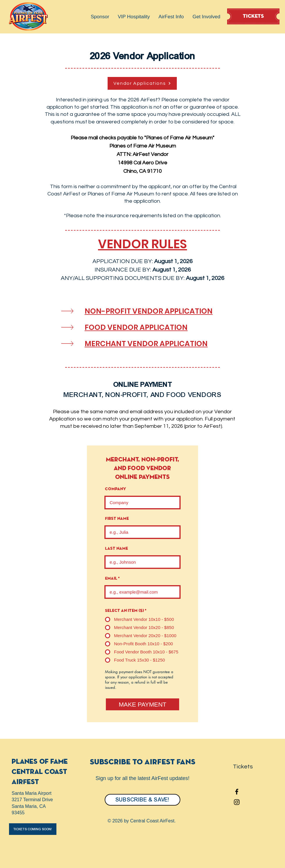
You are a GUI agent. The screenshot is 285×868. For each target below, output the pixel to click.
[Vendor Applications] (142, 83)
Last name (116, 549)
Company (115, 489)
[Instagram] (237, 802)
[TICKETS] (253, 17)
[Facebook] (237, 792)
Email (111, 578)
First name (117, 519)
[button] (100, 17)
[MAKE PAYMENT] (142, 704)
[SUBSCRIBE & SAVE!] (142, 800)
